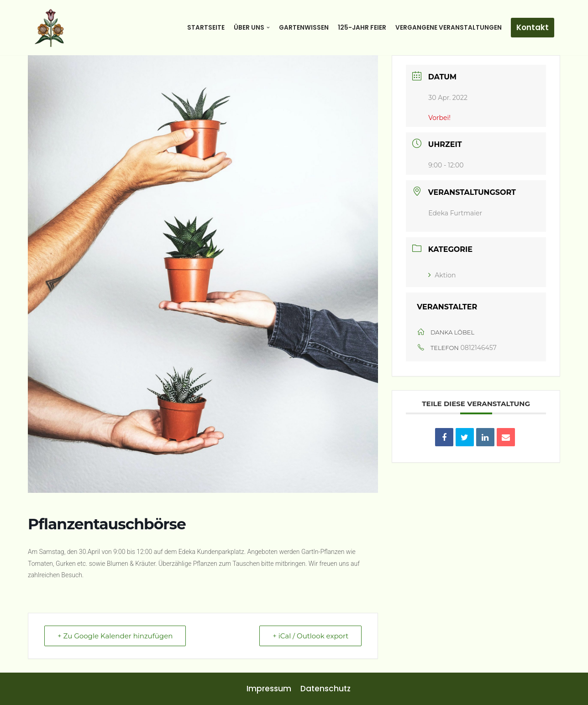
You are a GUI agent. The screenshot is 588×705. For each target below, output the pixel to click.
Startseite (206, 28)
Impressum (269, 689)
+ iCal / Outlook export (310, 636)
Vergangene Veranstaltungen (449, 28)
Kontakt (533, 27)
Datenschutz (325, 689)
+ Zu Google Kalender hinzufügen (115, 636)
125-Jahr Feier (362, 28)
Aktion (442, 275)
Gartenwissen (304, 28)
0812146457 (479, 348)
